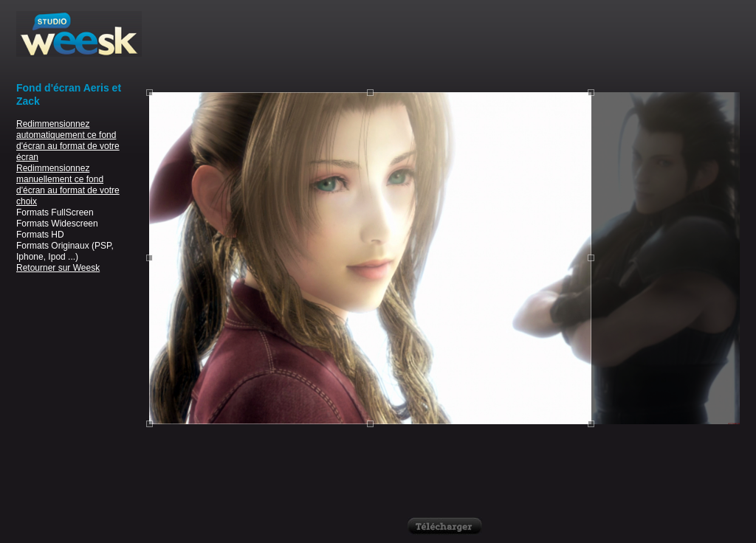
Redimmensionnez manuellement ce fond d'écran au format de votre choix (68, 185)
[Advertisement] (444, 44)
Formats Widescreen (57, 224)
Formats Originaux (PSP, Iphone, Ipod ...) (65, 251)
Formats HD (40, 235)
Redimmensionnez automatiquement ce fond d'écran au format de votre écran (68, 141)
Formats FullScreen (55, 212)
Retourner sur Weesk (58, 268)
